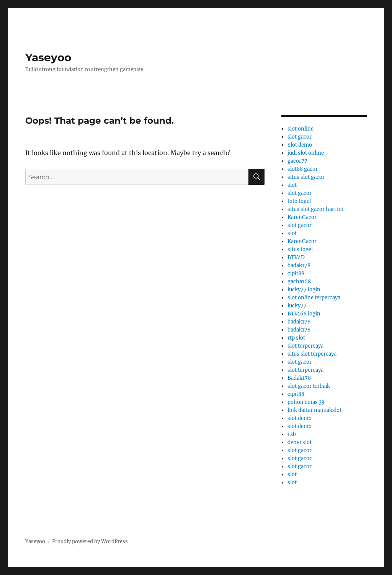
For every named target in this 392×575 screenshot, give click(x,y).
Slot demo (300, 145)
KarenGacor (302, 217)
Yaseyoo (48, 57)
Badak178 (299, 378)
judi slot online (306, 153)
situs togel (300, 249)
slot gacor (300, 137)
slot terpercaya (305, 346)
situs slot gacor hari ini (315, 209)
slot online (301, 129)
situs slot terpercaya (312, 354)
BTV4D (296, 257)
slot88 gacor (303, 169)
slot (292, 185)
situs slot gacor (306, 177)
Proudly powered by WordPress (90, 542)
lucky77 (297, 306)
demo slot (300, 442)
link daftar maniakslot (314, 410)
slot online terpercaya (314, 298)
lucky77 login (304, 290)
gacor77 (297, 161)
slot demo (300, 418)
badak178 (299, 265)
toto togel (299, 201)
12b (292, 434)
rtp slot (296, 338)
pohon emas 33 (306, 402)
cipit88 (296, 274)
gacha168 (299, 282)
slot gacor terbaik (309, 386)
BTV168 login (304, 314)
